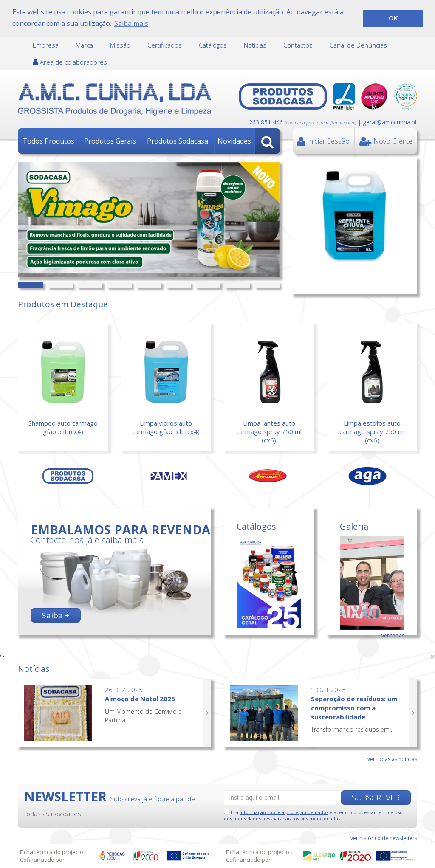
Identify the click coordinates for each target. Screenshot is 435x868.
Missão (120, 45)
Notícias (255, 45)
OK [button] (393, 18)
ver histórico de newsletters (384, 837)
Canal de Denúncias (358, 45)
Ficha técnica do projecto (52, 852)
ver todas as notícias (392, 758)
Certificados (165, 45)
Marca (84, 45)
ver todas (393, 635)
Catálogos (213, 45)
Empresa (46, 45)
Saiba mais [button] (131, 23)
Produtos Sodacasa (178, 141)
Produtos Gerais (110, 141)
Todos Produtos (48, 141)
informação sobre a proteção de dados (284, 811)
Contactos (298, 45)
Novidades (234, 141)
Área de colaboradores (70, 62)
